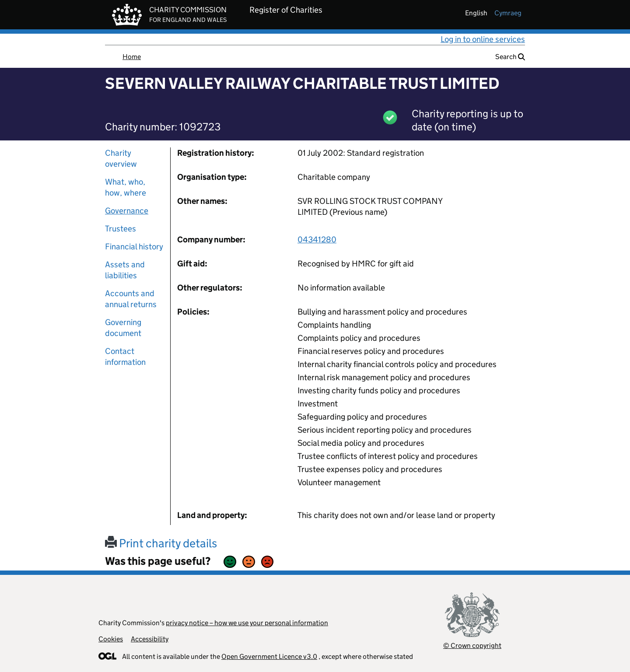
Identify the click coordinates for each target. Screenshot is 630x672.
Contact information (125, 357)
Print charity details (161, 543)
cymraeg (508, 13)
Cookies (111, 639)
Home (132, 57)
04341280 (317, 240)
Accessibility (150, 639)
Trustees (121, 229)
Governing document (123, 328)
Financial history (134, 247)
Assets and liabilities (125, 270)
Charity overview (121, 158)
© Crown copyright (472, 646)
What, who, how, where (126, 187)
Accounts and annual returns (131, 299)
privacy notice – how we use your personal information (247, 623)
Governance (127, 211)
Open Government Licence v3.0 (269, 656)
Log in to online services (483, 39)
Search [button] (510, 57)
